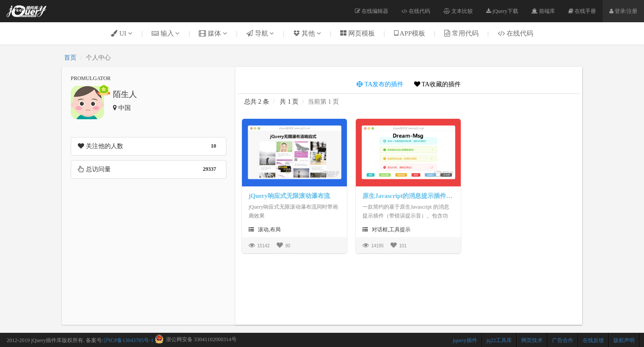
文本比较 (458, 11)
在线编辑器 (372, 11)
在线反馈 (593, 340)
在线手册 (582, 11)
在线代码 (416, 11)
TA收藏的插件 (437, 84)
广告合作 (563, 340)
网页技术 (532, 340)
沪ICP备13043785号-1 (129, 340)
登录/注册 (623, 11)
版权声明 (624, 340)
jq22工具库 (499, 340)
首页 (70, 58)
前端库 (543, 11)
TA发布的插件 (380, 84)
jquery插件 (465, 340)
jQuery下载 (502, 11)
